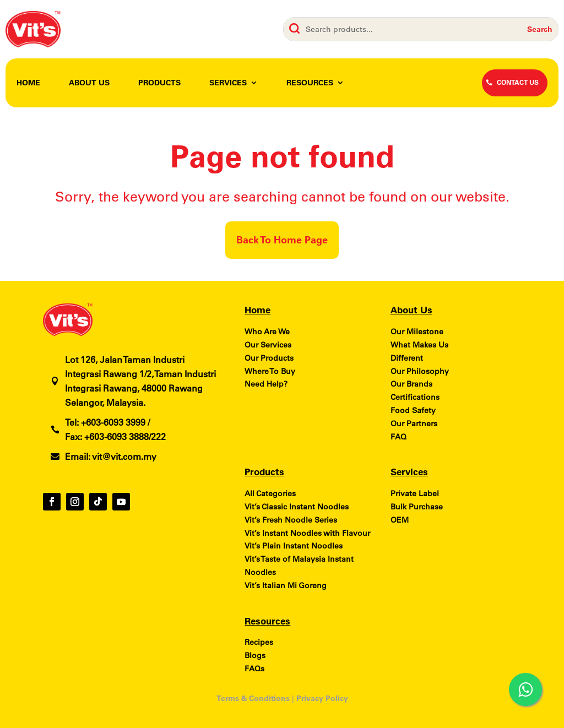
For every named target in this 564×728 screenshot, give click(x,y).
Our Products (269, 358)
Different (407, 358)
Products (159, 83)
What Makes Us (419, 345)
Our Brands (411, 384)
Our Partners (414, 423)
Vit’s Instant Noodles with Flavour (307, 533)
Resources (310, 83)
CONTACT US (518, 82)
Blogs (255, 655)
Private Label (415, 493)
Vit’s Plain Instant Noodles (294, 546)
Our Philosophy (420, 371)
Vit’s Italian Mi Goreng (286, 585)
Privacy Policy (322, 698)
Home (28, 83)
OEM (400, 520)
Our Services (268, 345)
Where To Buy (270, 371)
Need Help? (266, 384)
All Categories (270, 493)
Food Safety (413, 410)
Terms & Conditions (253, 698)
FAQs (254, 669)
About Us (89, 83)
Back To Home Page (282, 240)
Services (228, 83)
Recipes (259, 642)
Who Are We (267, 332)
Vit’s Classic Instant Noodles (297, 507)
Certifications (415, 397)
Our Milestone (417, 332)
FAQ (398, 437)
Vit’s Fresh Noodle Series (291, 520)
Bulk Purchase (417, 507)
